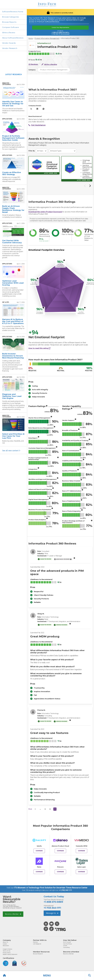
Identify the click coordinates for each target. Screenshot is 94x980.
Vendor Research (10, 48)
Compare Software (11, 27)
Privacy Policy (7, 953)
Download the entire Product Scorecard (45, 212)
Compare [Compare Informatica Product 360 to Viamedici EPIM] (81, 851)
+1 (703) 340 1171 (65, 890)
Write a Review (9, 33)
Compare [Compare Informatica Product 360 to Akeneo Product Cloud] (60, 851)
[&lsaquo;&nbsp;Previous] (35, 809)
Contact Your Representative (60, 28)
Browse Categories (11, 17)
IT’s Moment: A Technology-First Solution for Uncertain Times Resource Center (51, 888)
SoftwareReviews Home (13, 12)
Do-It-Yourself (67, 942)
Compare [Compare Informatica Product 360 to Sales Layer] (81, 872)
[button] (47, 976)
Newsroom (6, 946)
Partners (35, 942)
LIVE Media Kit (37, 944)
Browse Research (38, 954)
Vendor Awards (9, 43)
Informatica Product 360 (70, 38)
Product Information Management (47, 38)
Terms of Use (7, 951)
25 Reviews (33, 64)
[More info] (64, 260)
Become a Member (13, 914)
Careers (5, 944)
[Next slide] (90, 186)
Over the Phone (67, 944)
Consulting (66, 947)
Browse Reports (9, 22)
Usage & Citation (7, 949)
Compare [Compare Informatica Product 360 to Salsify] (39, 851)
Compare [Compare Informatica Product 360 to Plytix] (39, 872)
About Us (5, 942)
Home (31, 38)
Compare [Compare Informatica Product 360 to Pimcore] (60, 872)
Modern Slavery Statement (10, 954)
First (30, 809)
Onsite (65, 946)
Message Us (52, 913)
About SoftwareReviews (13, 38)
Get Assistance (37, 125)
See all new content (11, 451)
